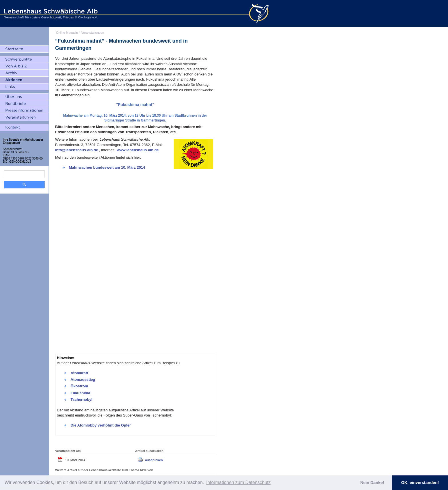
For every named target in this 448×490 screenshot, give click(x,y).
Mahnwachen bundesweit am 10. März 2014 (107, 167)
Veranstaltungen (93, 33)
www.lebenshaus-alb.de (138, 150)
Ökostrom (79, 386)
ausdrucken (154, 460)
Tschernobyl (81, 400)
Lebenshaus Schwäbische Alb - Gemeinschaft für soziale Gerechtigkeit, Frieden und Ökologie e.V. (50, 13)
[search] (24, 174)
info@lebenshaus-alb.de (77, 150)
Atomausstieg (83, 380)
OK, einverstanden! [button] (420, 483)
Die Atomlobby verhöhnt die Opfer (101, 425)
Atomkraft (79, 373)
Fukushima (80, 393)
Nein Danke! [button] (372, 483)
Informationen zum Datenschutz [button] (238, 482)
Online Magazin (67, 33)
